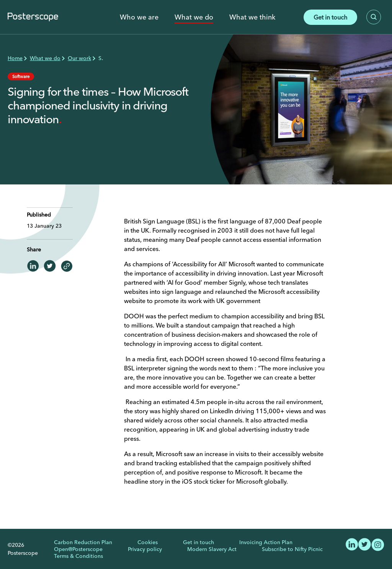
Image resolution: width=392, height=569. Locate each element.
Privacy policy (145, 549)
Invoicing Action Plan (266, 542)
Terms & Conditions (78, 556)
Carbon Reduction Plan (83, 542)
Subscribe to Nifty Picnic (292, 549)
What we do (194, 17)
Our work (79, 58)
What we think (252, 17)
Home (15, 58)
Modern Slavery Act (212, 549)
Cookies (148, 542)
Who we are (139, 17)
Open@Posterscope (78, 549)
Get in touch (330, 17)
